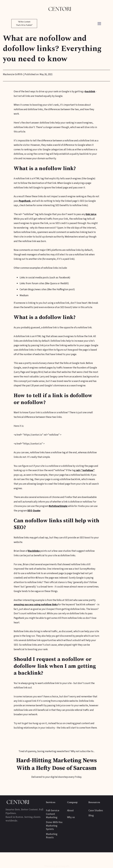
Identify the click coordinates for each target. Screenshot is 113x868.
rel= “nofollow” (85, 470)
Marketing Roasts (52, 836)
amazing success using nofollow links (36, 605)
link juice (91, 214)
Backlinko (34, 551)
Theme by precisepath (57, 866)
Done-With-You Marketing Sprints (54, 826)
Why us (71, 817)
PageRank (25, 201)
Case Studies (96, 810)
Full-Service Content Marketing (53, 814)
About (70, 810)
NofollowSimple (58, 506)
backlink (90, 91)
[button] (99, 24)
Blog (91, 815)
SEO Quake (34, 511)
